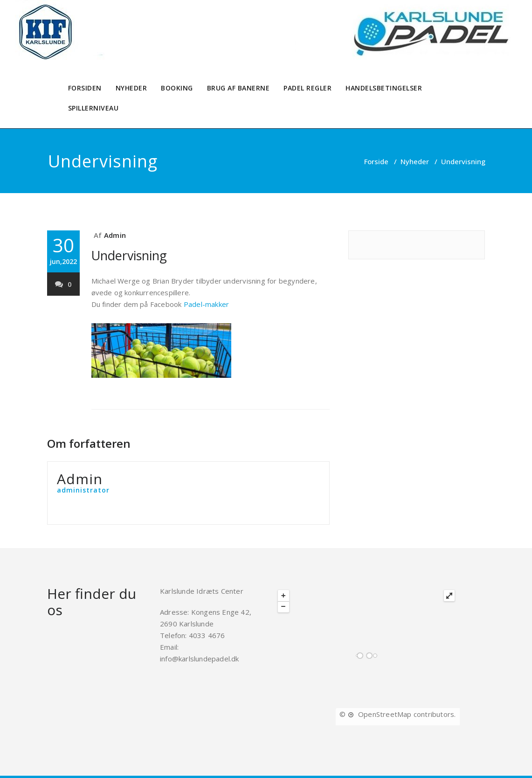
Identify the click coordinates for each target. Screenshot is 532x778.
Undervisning (129, 255)
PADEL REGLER (307, 88)
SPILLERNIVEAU (93, 108)
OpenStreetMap (385, 714)
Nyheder (415, 161)
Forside (376, 161)
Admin (115, 235)
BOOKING (177, 88)
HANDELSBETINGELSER (384, 88)
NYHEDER (131, 88)
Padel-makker (206, 304)
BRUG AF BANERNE (238, 88)
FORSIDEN (85, 88)
